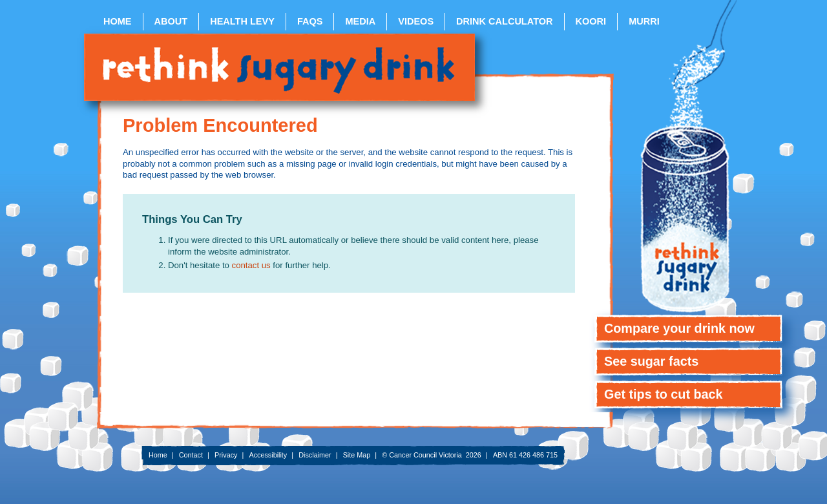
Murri (644, 21)
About (171, 21)
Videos (416, 21)
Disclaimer (315, 455)
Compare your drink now (679, 328)
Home (118, 21)
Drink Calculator (504, 21)
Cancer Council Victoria (425, 455)
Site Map (357, 455)
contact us (253, 265)
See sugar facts (651, 361)
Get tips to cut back (664, 394)
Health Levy (242, 21)
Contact (191, 455)
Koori (591, 21)
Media (360, 21)
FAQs (310, 21)
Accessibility (268, 455)
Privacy (226, 455)
